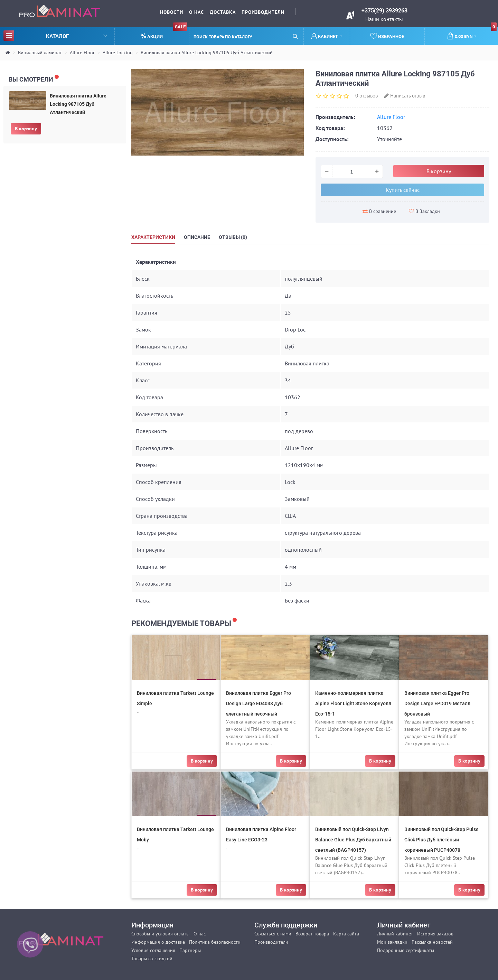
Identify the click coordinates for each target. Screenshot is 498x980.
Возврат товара (312, 934)
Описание (197, 237)
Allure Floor (82, 53)
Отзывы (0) (233, 237)
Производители (263, 12)
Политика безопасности (215, 942)
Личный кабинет (395, 934)
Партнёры (190, 950)
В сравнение (379, 211)
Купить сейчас (403, 190)
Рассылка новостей (432, 942)
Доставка (223, 12)
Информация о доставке (158, 942)
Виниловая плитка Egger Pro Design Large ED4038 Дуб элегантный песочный (259, 703)
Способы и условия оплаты (160, 934)
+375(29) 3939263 (384, 11)
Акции (164, 33)
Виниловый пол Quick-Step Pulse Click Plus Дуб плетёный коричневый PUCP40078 (441, 840)
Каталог (55, 35)
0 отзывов (367, 96)
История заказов (435, 934)
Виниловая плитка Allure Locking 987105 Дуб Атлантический (207, 53)
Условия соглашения (153, 950)
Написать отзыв (405, 96)
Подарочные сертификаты (406, 950)
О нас (196, 12)
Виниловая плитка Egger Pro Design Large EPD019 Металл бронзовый (437, 703)
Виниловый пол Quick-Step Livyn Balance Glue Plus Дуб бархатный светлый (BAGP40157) (353, 840)
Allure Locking (118, 53)
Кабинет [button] (325, 36)
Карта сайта (346, 934)
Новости (172, 12)
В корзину (26, 129)
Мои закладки (392, 942)
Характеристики (153, 237)
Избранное (387, 36)
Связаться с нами (273, 934)
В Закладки (424, 211)
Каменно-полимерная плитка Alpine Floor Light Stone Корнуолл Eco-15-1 (353, 703)
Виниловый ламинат (40, 53)
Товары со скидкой (152, 959)
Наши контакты (384, 19)
